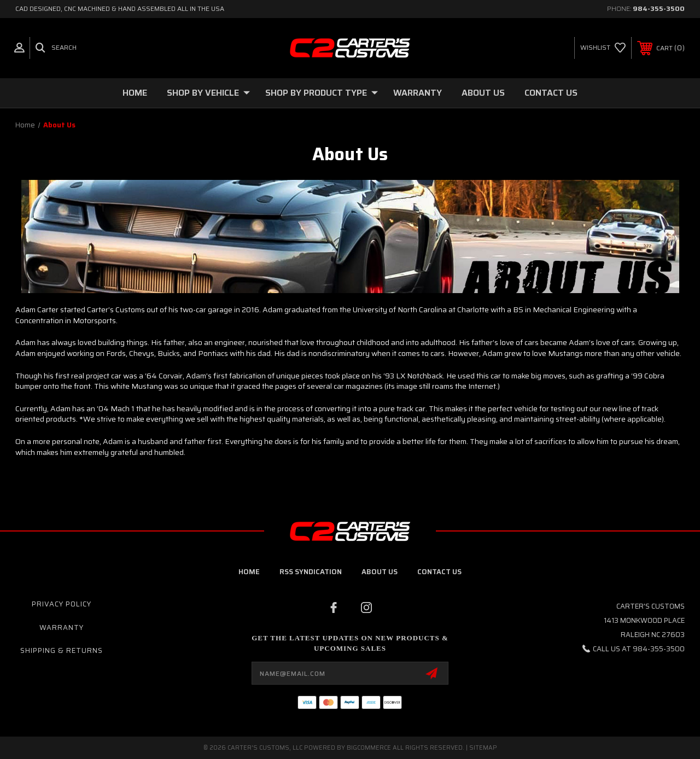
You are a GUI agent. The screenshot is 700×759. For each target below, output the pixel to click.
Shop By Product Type (322, 93)
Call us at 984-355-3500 (639, 649)
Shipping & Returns (62, 650)
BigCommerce (369, 748)
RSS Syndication (311, 572)
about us (380, 572)
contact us (439, 572)
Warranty (418, 93)
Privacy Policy (62, 604)
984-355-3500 (659, 8)
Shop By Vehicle (208, 93)
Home (135, 93)
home (249, 572)
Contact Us (551, 93)
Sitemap (483, 748)
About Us (483, 93)
